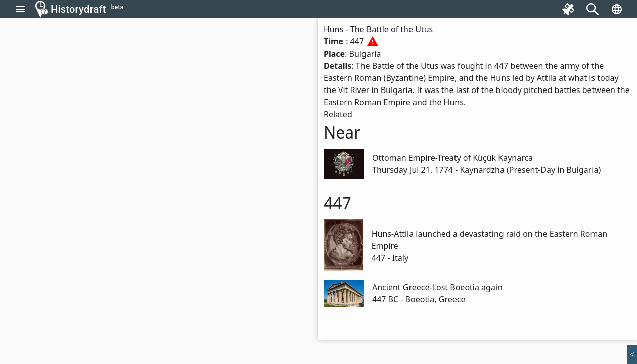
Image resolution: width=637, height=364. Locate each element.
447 (337, 203)
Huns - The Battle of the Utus (378, 29)
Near (342, 132)
